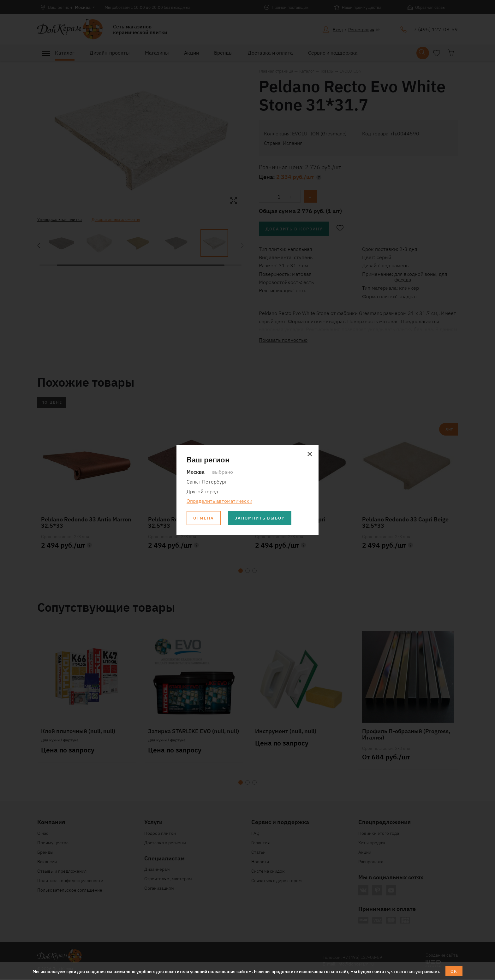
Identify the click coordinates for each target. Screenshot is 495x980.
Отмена (204, 518)
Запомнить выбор (263, 518)
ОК (454, 971)
